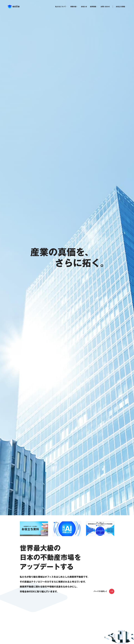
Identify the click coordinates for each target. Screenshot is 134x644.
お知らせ (84, 7)
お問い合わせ (105, 7)
